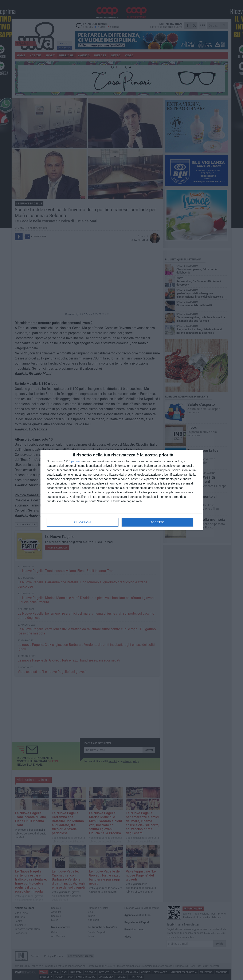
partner (76, 461)
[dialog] (122, 490)
